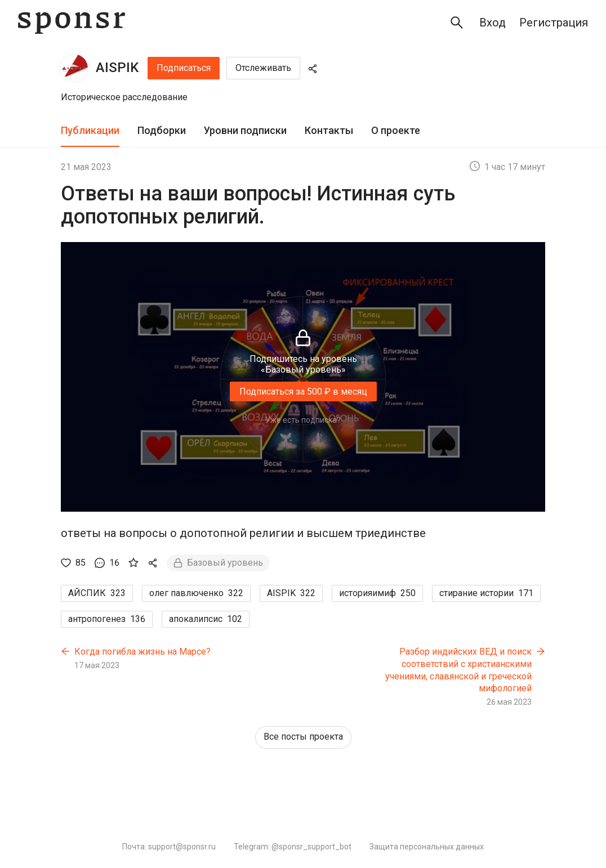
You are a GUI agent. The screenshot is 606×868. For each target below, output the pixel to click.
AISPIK (117, 68)
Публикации (90, 130)
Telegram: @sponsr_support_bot (293, 847)
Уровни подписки (245, 130)
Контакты (329, 130)
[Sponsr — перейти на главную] (72, 23)
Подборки (162, 130)
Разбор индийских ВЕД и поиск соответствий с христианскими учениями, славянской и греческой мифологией (458, 670)
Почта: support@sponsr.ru (169, 847)
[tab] (90, 131)
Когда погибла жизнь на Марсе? (142, 652)
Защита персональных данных (427, 847)
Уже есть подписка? (303, 420)
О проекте (396, 130)
